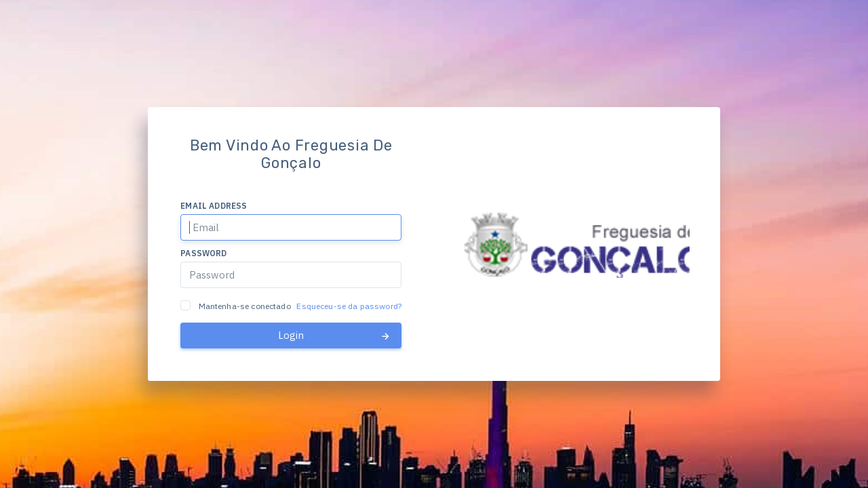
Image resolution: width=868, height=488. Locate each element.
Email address (214, 206)
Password (203, 253)
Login (335, 335)
